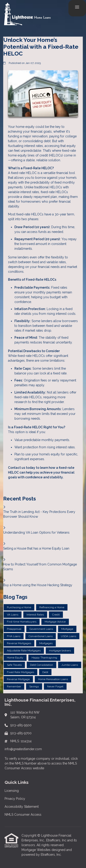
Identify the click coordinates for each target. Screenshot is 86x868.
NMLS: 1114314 (21, 741)
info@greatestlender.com (23, 749)
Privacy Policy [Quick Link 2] (15, 799)
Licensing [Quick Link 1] (12, 791)
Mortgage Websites (36, 850)
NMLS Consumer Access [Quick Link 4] (23, 815)
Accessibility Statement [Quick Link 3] (22, 807)
